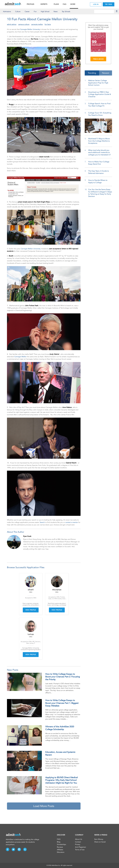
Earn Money (99, 839)
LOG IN (96, 4)
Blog (59, 842)
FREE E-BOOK (98, 59)
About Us (79, 839)
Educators (61, 852)
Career (27, 12)
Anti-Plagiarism (81, 847)
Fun (35, 12)
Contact (78, 842)
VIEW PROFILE (31, 610)
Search (42, 522)
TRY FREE (109, 4)
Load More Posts (44, 806)
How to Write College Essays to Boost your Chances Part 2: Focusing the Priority (63, 677)
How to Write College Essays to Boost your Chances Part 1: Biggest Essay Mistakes (62, 703)
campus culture (24, 24)
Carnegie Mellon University (30, 29)
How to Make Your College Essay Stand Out (99, 163)
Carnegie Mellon (20, 357)
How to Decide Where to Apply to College (98, 181)
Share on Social (100, 842)
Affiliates (60, 850)
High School (45, 12)
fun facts (48, 24)
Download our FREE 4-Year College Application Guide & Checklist (100, 94)
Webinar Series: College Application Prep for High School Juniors (98, 83)
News (56, 12)
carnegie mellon (37, 24)
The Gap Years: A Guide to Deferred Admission (99, 172)
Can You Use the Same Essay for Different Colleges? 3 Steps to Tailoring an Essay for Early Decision (100, 193)
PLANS (56, 4)
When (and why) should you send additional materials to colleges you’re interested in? (99, 152)
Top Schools (66, 12)
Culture (18, 12)
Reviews (60, 847)
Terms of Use (80, 850)
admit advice (12, 24)
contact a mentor (72, 522)
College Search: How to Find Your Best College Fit (99, 105)
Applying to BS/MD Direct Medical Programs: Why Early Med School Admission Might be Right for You (61, 780)
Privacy (78, 844)
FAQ (64, 4)
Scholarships (61, 844)
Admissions (7, 12)
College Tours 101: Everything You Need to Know (100, 114)
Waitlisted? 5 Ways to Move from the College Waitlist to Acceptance (99, 141)
